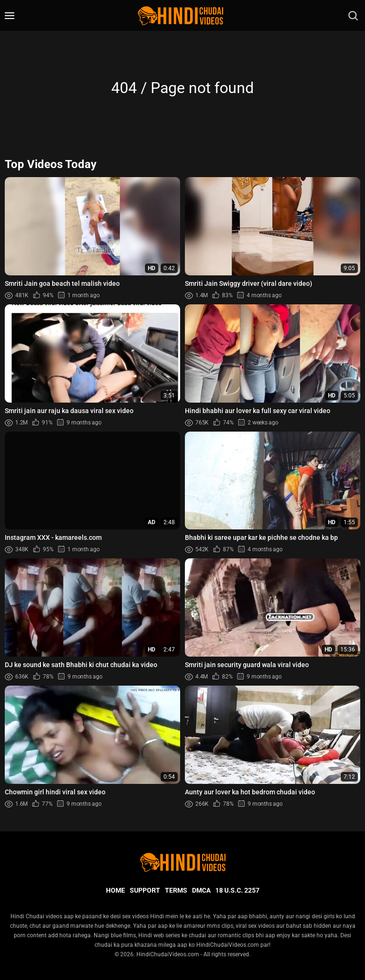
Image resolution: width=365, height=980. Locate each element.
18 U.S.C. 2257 (237, 890)
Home (115, 890)
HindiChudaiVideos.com (168, 954)
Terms (176, 890)
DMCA (201, 890)
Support (145, 890)
